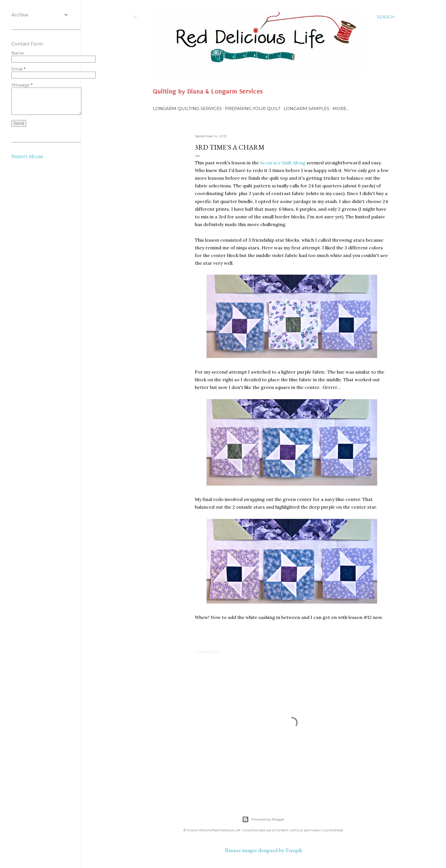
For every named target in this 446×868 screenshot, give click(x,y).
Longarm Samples (306, 108)
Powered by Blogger (263, 819)
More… (341, 108)
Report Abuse (27, 157)
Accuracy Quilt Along (283, 163)
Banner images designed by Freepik (264, 850)
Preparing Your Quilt (253, 108)
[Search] (386, 17)
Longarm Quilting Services (187, 108)
